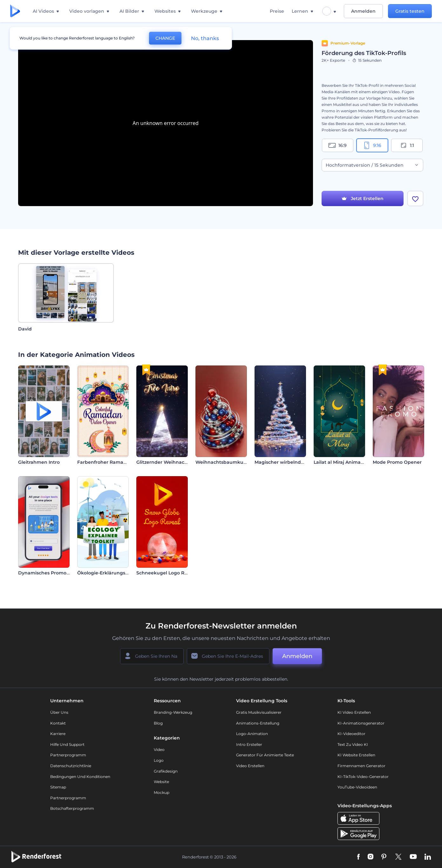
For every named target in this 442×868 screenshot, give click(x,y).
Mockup (162, 792)
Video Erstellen (250, 766)
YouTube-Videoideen (357, 787)
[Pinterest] (384, 857)
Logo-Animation (252, 734)
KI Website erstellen (356, 755)
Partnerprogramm (68, 755)
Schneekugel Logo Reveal (167, 573)
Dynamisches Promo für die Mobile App (64, 573)
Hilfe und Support (67, 744)
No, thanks (205, 38)
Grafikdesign (166, 771)
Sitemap (58, 787)
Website (161, 782)
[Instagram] (371, 857)
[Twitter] (398, 857)
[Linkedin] (428, 857)
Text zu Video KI (353, 744)
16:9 (337, 145)
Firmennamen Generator (361, 766)
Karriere (58, 734)
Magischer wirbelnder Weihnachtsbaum (302, 462)
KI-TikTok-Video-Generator (363, 777)
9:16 (372, 145)
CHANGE (165, 38)
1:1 (407, 145)
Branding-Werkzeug (173, 712)
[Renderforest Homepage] (15, 11)
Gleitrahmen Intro (39, 462)
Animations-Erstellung (258, 723)
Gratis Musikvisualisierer (259, 712)
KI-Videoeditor (351, 734)
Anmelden (363, 11)
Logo (159, 760)
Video (159, 750)
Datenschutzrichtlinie (71, 766)
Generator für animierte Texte (265, 755)
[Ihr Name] (152, 656)
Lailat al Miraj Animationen (345, 462)
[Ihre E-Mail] (228, 656)
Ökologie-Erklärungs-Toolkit (110, 573)
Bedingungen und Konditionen (80, 777)
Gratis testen (410, 11)
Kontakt (58, 723)
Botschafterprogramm (72, 808)
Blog (158, 723)
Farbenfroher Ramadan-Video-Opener (122, 462)
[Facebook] (359, 857)
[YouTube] (413, 857)
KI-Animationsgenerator (361, 723)
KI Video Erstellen (354, 712)
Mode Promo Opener (397, 462)
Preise (277, 11)
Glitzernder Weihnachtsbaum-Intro (177, 462)
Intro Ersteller (249, 744)
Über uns (59, 712)
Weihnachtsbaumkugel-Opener (233, 462)
